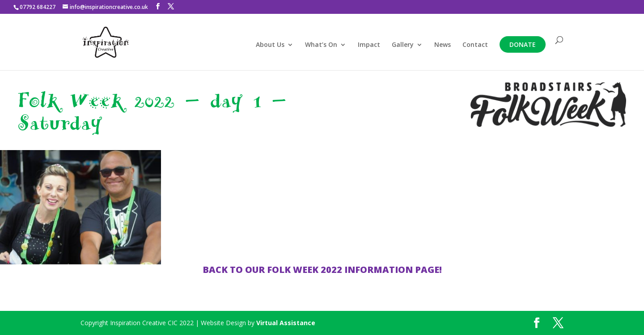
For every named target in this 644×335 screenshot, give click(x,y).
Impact (369, 45)
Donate (523, 44)
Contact (475, 45)
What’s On (321, 45)
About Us (270, 45)
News (443, 45)
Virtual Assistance (286, 323)
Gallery (403, 45)
